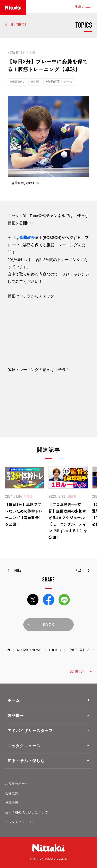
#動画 (35, 82)
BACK (48, 624)
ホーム (14, 700)
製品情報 (16, 716)
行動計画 (12, 803)
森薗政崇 (27, 238)
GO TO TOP (77, 671)
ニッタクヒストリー (20, 822)
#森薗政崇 (17, 82)
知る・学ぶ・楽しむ (26, 761)
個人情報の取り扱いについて (27, 812)
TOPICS (55, 650)
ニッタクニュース (24, 746)
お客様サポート (17, 784)
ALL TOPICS (18, 25)
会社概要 (12, 793)
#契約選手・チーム (59, 82)
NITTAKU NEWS (29, 650)
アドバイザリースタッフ (30, 731)
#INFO (31, 53)
